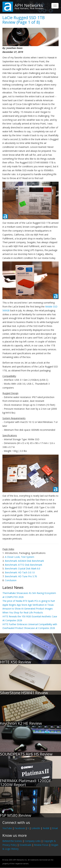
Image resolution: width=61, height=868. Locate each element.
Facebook (20, 828)
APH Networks (29, 5)
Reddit (46, 828)
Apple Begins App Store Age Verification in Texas (28, 605)
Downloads (25, 845)
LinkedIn (36, 828)
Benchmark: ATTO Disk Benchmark (24, 565)
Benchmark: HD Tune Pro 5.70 (21, 576)
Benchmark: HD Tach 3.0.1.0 (20, 572)
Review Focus (41, 845)
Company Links (33, 841)
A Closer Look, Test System (20, 557)
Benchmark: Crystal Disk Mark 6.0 (23, 569)
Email (55, 828)
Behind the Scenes (12, 841)
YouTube (7, 828)
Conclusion (11, 580)
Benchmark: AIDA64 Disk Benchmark (24, 561)
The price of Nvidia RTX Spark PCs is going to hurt (29, 601)
